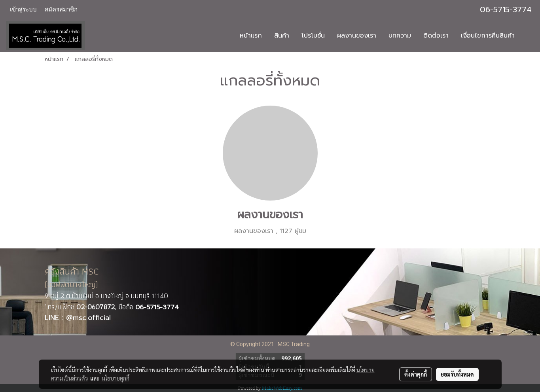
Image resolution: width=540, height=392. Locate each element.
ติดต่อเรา (436, 36)
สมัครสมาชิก (61, 9)
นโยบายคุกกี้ (116, 378)
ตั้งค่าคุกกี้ (416, 374)
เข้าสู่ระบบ (23, 9)
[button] (528, 36)
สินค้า (282, 36)
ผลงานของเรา (357, 36)
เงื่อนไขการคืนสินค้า (488, 36)
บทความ (400, 36)
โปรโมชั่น (313, 36)
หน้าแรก (251, 36)
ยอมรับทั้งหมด (457, 374)
